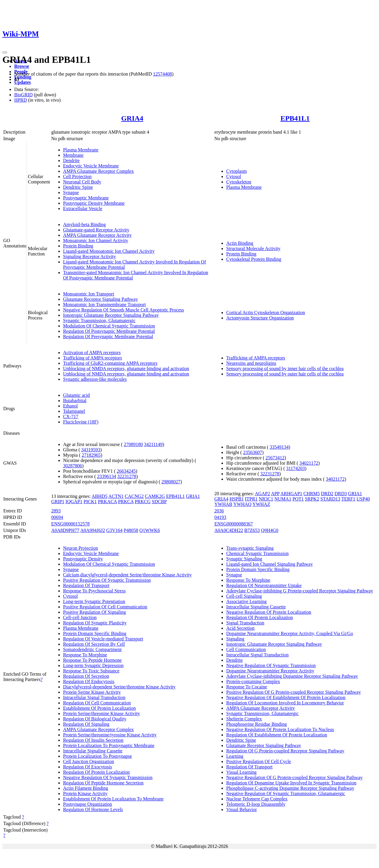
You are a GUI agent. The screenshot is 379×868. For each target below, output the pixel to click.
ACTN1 (116, 496)
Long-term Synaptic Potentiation (94, 601)
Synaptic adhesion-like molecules (95, 379)
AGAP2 (262, 494)
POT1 (298, 499)
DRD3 (341, 494)
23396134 (107, 476)
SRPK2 (312, 499)
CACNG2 (134, 496)
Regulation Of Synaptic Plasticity (95, 623)
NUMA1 (283, 499)
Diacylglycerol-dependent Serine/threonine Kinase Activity (119, 687)
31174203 (295, 468)
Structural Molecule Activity (253, 248)
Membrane (73, 155)
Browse (22, 66)
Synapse (71, 192)
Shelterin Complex (244, 719)
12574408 (163, 74)
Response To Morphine (85, 655)
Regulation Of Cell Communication (97, 703)
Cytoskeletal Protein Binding (254, 259)
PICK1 (90, 502)
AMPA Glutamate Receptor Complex (98, 171)
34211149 (153, 444)
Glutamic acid (76, 395)
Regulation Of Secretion (86, 676)
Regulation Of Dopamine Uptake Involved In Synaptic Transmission (291, 783)
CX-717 (71, 417)
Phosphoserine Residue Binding (256, 724)
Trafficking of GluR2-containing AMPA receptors (110, 363)
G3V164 (114, 530)
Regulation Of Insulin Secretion (93, 740)
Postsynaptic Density (83, 559)
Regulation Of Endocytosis (89, 681)
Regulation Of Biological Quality (95, 719)
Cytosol (234, 176)
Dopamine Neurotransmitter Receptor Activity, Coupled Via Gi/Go (290, 633)
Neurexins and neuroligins (251, 363)
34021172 (309, 463)
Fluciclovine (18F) (81, 422)
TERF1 (348, 499)
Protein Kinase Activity (85, 793)
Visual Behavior (241, 809)
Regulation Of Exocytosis (87, 767)
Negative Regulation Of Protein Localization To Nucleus (280, 729)
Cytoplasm (236, 171)
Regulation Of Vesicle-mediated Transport (103, 639)
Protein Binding (78, 246)
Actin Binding (240, 243)
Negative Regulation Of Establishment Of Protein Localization (286, 697)
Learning (235, 756)
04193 (220, 517)
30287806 (73, 466)
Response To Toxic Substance (91, 671)
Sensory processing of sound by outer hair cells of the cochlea (285, 374)
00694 (57, 517)
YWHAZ (261, 504)
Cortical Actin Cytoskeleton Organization (266, 312)
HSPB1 (237, 499)
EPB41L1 (295, 118)
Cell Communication (246, 649)
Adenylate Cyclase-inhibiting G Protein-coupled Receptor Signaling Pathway (300, 591)
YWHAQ (242, 504)
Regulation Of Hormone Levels (93, 809)
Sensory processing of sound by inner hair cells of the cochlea (285, 369)
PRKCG (143, 502)
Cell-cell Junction (80, 617)
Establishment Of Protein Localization (99, 708)
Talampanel (74, 411)
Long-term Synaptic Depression (93, 665)
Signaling (235, 639)
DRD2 (327, 494)
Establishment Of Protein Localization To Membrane (113, 799)
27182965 (91, 455)
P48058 (131, 530)
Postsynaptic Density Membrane (94, 203)
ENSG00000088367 (234, 524)
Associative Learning (246, 601)
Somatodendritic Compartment (92, 649)
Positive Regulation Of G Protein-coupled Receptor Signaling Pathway (294, 692)
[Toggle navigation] (5, 52)
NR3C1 (266, 499)
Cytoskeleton (239, 182)
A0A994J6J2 (93, 530)
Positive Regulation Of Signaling (94, 612)
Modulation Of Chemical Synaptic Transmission (109, 326)
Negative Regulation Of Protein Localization (269, 612)
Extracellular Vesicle (83, 208)
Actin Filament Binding (86, 788)
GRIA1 (193, 496)
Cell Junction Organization (89, 761)
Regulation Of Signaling (86, 724)
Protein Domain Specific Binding (95, 633)
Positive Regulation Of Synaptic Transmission (107, 580)
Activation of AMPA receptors (92, 353)
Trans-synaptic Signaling (250, 548)
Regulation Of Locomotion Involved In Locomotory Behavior (285, 703)
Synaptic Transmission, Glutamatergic (99, 320)
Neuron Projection (81, 548)
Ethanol (70, 406)
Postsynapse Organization (87, 804)
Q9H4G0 (270, 530)
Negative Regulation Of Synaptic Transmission (108, 777)
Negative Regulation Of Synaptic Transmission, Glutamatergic (286, 793)
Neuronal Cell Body (82, 182)
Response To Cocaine (247, 687)
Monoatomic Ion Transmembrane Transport (105, 304)
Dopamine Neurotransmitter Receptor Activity (270, 671)
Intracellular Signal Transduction (94, 697)
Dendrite (71, 160)
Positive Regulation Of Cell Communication (105, 607)
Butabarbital (75, 401)
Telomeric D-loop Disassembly (256, 804)
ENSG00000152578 (70, 524)
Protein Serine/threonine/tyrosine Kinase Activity (110, 735)
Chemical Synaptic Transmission (257, 553)
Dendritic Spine (78, 187)
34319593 (91, 450)
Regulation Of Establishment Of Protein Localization (277, 735)
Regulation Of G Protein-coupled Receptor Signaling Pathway (285, 751)
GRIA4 (132, 118)
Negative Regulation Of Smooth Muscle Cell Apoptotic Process (123, 310)
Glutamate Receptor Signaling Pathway (101, 299)
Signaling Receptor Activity (90, 256)
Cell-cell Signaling (244, 596)
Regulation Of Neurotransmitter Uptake (264, 585)
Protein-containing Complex (253, 681)
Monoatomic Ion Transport (89, 294)
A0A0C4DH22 (229, 530)
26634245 (126, 471)
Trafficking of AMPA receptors (93, 358)
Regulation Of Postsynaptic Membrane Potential (109, 331)
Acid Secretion (240, 628)
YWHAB (223, 504)
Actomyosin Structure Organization (260, 318)
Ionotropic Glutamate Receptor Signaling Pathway (111, 315)
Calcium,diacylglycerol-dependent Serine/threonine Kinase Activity (127, 575)
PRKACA (107, 502)
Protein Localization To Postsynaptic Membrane (109, 745)
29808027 (171, 482)
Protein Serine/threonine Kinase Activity (102, 713)
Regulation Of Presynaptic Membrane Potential (108, 337)
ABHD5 (99, 496)
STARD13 (330, 499)
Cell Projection (77, 176)
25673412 (275, 458)
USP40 (363, 499)
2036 (219, 511)
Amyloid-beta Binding (84, 224)
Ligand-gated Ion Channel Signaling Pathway (269, 564)
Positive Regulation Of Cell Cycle (259, 761)
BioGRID (23, 95)
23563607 (253, 452)
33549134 (279, 447)
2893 (56, 511)
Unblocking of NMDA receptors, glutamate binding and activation (126, 369)
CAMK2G (155, 496)
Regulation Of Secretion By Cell (94, 644)
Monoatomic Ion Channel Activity (96, 240)
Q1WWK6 (150, 530)
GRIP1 (58, 502)
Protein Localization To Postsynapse (98, 756)
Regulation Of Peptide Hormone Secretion (103, 783)
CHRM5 (312, 494)
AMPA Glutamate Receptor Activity (97, 235)
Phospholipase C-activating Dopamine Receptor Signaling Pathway (290, 788)
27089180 (133, 444)
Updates (23, 82)
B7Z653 (252, 530)
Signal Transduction (245, 623)
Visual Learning (241, 772)
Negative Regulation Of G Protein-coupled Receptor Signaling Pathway (294, 777)
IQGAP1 (74, 502)
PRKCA (126, 502)
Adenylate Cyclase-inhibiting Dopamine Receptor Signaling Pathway (292, 676)
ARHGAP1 (291, 494)
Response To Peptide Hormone (92, 660)
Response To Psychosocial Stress (94, 591)
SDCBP (159, 502)
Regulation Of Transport (86, 585)
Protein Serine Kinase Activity (92, 692)
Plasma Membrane (81, 150)
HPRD (21, 100)
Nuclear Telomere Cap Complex (257, 799)
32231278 (127, 476)
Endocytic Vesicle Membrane (91, 166)
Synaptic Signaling (244, 559)
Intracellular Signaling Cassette (93, 751)
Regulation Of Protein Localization (96, 772)
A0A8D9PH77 (65, 530)
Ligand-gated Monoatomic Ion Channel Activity (109, 251)
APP (275, 494)
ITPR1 (251, 499)
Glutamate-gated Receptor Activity (96, 230)
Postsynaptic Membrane (86, 198)
